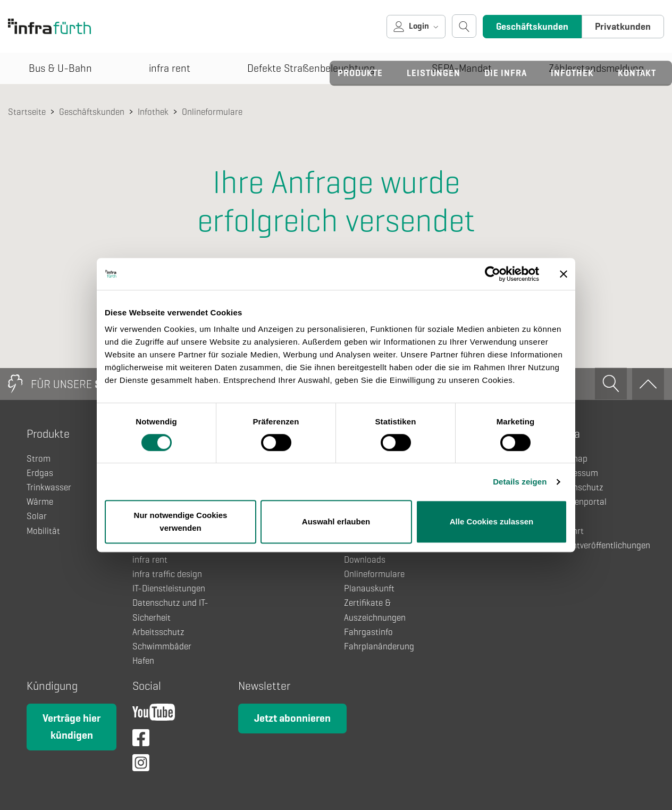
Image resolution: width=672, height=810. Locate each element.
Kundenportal (581, 502)
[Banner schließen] (564, 274)
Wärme (40, 502)
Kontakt (637, 73)
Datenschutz (579, 487)
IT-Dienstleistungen (169, 588)
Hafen (143, 661)
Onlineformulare (212, 112)
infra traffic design (167, 574)
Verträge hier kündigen (72, 727)
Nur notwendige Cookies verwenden (181, 521)
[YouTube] (154, 715)
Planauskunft (369, 588)
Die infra (506, 73)
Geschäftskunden (532, 27)
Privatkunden (623, 27)
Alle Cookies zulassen (492, 521)
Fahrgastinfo (368, 632)
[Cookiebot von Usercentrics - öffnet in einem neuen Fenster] (493, 274)
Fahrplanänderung (379, 646)
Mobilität (43, 531)
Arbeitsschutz (158, 632)
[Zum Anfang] (648, 384)
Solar (37, 516)
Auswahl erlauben (336, 521)
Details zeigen (520, 482)
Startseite (27, 112)
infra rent (150, 560)
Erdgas (40, 473)
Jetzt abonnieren (292, 718)
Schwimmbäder (162, 646)
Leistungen (434, 73)
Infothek (572, 73)
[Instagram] (141, 766)
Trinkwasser (49, 487)
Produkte (360, 73)
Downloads (365, 560)
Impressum (577, 473)
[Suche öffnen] (464, 26)
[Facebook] (141, 741)
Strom (39, 459)
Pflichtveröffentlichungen (603, 545)
